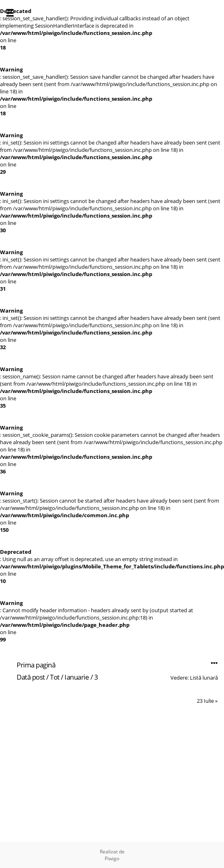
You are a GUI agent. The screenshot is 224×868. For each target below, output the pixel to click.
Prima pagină (36, 665)
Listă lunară (204, 678)
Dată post (31, 677)
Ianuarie (77, 677)
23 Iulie (205, 701)
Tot (55, 677)
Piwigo (112, 858)
